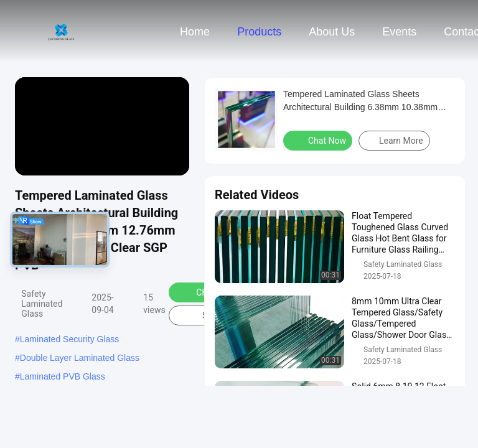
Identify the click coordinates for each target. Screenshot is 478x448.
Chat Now (319, 140)
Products (259, 32)
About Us (332, 32)
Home (195, 32)
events (399, 32)
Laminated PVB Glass (63, 376)
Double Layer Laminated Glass (80, 358)
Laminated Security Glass (70, 339)
